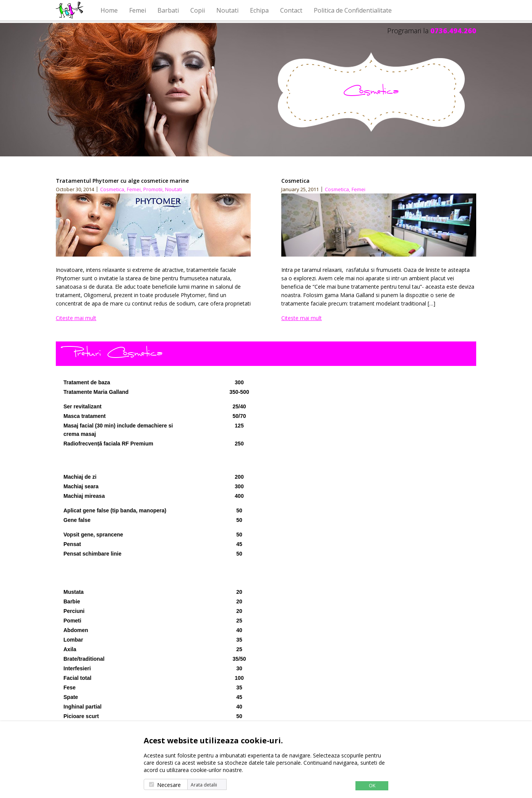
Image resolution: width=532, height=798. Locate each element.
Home (109, 10)
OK (372, 785)
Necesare (169, 785)
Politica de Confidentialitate (353, 10)
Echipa (259, 10)
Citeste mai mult (76, 318)
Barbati (168, 10)
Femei (138, 10)
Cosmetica (113, 189)
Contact (291, 10)
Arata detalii (204, 785)
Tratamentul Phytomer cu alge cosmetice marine (122, 181)
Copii (198, 10)
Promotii (153, 189)
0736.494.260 (453, 31)
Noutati (227, 10)
